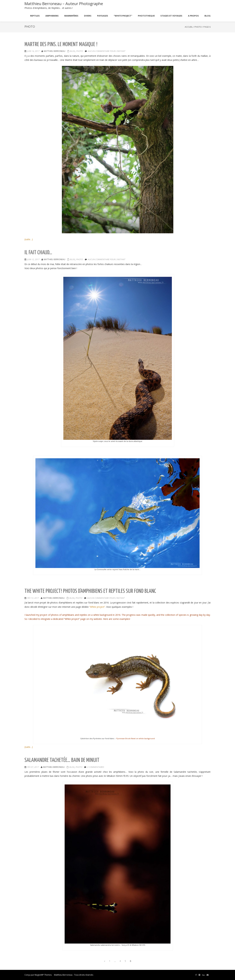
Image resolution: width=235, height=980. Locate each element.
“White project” (97, 607)
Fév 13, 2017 (33, 598)
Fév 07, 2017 (33, 767)
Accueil (189, 27)
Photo (198, 27)
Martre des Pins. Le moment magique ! (61, 45)
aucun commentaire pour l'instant (106, 51)
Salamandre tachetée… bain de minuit (62, 760)
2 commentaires (95, 767)
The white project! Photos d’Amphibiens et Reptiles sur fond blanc (90, 591)
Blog (72, 51)
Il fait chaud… (38, 253)
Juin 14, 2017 (33, 51)
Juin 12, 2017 (33, 259)
